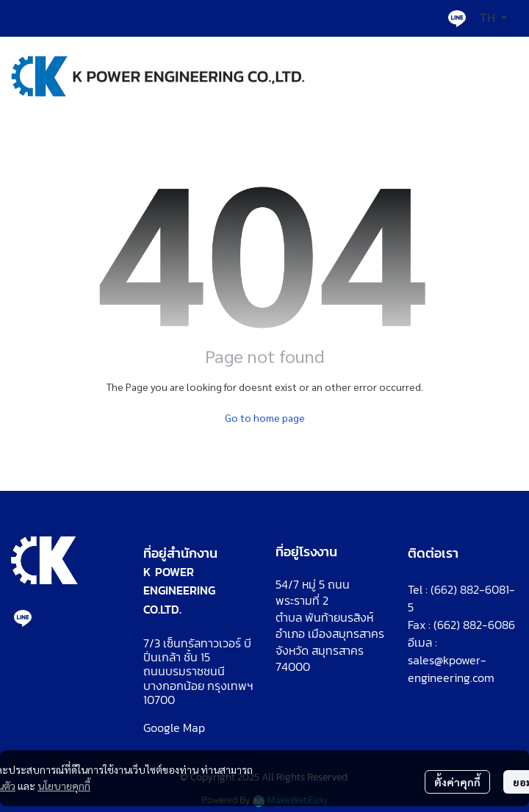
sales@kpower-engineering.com (451, 669)
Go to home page (265, 417)
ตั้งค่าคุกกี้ (457, 782)
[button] (493, 18)
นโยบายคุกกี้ (64, 786)
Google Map (174, 727)
